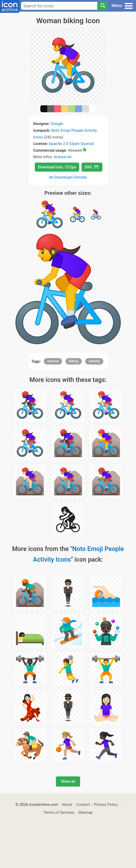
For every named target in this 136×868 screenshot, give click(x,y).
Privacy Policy (106, 804)
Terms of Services (59, 812)
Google (57, 124)
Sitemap (85, 812)
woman (53, 361)
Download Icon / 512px (57, 167)
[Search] (103, 6)
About (67, 804)
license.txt (63, 157)
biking (74, 361)
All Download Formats (68, 177)
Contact (83, 804)
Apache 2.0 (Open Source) (71, 144)
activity (94, 361)
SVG (92, 167)
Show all (68, 781)
